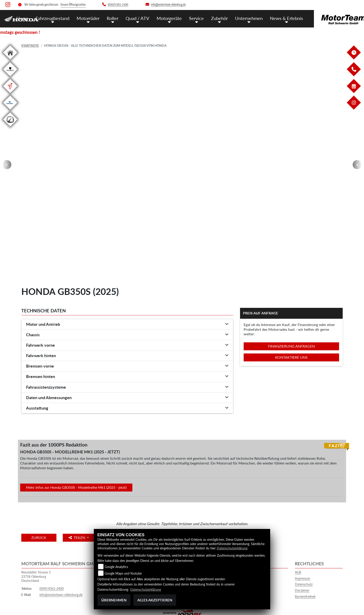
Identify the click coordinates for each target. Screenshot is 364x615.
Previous (7, 165)
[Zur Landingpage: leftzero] (10, 127)
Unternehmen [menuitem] (242, 18)
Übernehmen (114, 600)
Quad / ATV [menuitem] (134, 18)
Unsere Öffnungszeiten (73, 5)
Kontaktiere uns (291, 357)
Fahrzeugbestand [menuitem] (52, 18)
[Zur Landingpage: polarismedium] (10, 110)
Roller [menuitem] (110, 18)
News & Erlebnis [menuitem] (278, 18)
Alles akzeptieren (155, 600)
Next (357, 165)
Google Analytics (116, 567)
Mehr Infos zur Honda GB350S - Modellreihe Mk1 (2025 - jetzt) (76, 487)
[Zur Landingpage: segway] (10, 94)
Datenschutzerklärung (232, 548)
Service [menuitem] (191, 18)
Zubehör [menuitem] (213, 18)
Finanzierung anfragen (291, 346)
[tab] (127, 324)
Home (22, 18)
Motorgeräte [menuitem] (165, 18)
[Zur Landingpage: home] (10, 60)
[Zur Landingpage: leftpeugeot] (10, 77)
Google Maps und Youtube (123, 573)
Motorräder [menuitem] (86, 18)
